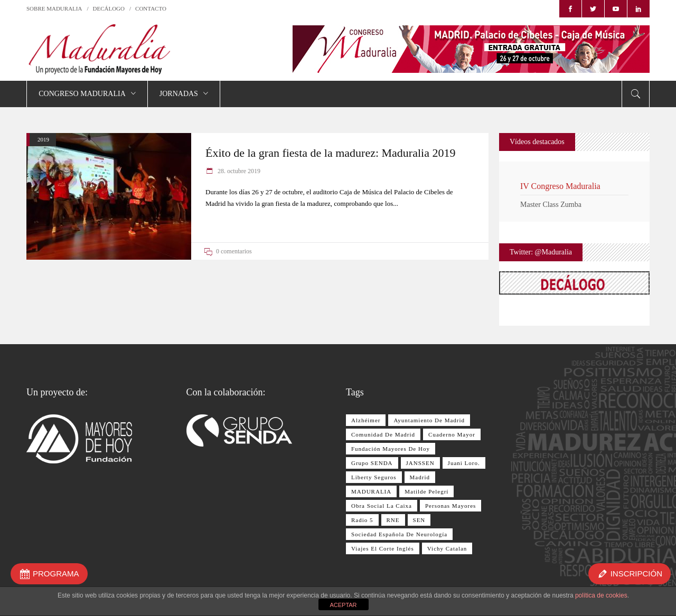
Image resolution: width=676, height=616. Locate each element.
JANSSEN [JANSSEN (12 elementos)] (420, 463)
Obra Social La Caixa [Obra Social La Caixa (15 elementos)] (382, 506)
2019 (43, 139)
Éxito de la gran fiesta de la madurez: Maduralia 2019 (330, 153)
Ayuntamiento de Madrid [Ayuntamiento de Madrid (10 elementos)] (429, 420)
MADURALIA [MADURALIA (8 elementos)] (371, 491)
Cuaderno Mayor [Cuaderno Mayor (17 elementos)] (452, 434)
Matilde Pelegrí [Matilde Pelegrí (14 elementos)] (426, 491)
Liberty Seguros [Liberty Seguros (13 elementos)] (374, 477)
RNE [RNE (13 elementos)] (393, 520)
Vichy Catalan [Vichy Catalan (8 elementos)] (447, 548)
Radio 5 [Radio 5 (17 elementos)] (362, 520)
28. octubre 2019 (238, 171)
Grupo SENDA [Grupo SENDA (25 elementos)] (372, 463)
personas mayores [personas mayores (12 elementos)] (450, 506)
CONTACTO (151, 8)
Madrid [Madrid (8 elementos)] (420, 477)
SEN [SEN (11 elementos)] (419, 520)
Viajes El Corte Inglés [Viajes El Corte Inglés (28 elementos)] (383, 548)
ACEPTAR (343, 605)
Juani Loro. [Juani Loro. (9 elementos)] (464, 463)
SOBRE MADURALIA (54, 8)
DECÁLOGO (109, 8)
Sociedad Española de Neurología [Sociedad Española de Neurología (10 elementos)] (399, 534)
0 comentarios (234, 251)
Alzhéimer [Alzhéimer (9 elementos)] (366, 420)
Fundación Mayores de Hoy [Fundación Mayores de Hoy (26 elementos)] (391, 449)
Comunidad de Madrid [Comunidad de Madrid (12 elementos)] (383, 434)
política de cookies (601, 595)
